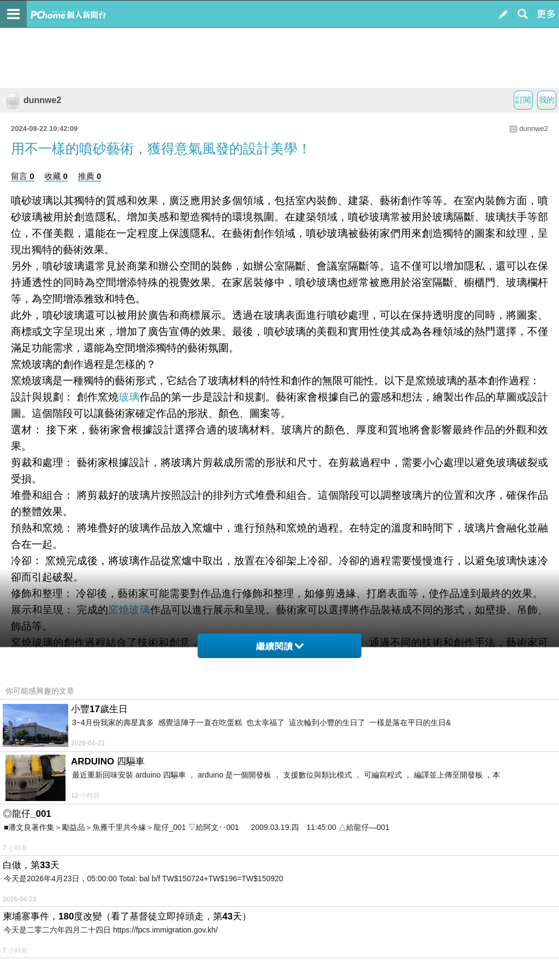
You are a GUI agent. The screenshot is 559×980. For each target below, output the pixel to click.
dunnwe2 (32, 100)
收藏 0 (56, 176)
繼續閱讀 (280, 646)
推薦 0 (90, 176)
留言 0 (23, 176)
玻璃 (129, 397)
